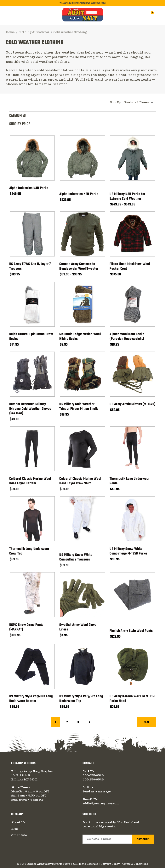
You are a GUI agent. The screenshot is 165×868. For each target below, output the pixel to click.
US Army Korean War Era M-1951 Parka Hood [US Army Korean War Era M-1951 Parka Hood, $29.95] (132, 699)
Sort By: (116, 102)
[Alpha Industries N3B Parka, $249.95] (32, 158)
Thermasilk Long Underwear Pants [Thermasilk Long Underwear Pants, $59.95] (130, 481)
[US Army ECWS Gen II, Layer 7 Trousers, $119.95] (32, 234)
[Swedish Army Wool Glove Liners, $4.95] (82, 595)
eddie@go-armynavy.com (101, 804)
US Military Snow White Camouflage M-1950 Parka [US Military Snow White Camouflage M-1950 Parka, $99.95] (128, 551)
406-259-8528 (93, 780)
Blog (14, 829)
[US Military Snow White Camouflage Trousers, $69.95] (82, 519)
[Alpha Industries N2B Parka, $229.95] (82, 158)
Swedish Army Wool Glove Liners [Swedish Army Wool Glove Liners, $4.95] (78, 627)
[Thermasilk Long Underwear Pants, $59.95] (133, 449)
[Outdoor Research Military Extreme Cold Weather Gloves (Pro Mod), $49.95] (32, 374)
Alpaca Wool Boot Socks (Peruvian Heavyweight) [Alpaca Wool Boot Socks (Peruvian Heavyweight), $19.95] (127, 337)
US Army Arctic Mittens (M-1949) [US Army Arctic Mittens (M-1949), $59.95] (132, 404)
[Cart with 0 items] (150, 15)
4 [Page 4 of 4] (89, 722)
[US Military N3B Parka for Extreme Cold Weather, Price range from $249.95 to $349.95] (133, 158)
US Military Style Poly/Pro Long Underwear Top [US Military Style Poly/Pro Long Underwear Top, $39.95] (81, 699)
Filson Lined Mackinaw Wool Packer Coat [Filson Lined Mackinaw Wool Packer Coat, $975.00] (130, 267)
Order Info (19, 835)
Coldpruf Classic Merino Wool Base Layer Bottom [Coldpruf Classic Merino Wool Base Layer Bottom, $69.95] (30, 481)
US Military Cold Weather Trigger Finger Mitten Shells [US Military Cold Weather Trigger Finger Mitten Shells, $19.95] (79, 407)
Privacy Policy (110, 864)
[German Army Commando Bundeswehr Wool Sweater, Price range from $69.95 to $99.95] (82, 234)
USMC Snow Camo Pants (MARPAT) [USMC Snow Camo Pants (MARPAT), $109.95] (26, 627)
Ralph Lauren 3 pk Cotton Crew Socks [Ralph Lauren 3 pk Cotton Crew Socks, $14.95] (31, 337)
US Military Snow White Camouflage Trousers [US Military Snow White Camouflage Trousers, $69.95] (76, 557)
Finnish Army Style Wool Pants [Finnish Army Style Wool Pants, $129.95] (131, 631)
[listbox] (140, 103)
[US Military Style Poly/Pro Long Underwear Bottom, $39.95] (32, 666)
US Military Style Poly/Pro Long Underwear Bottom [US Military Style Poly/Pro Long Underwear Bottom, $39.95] (31, 699)
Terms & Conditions (135, 864)
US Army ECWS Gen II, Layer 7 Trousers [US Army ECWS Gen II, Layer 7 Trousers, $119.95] (30, 267)
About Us (18, 823)
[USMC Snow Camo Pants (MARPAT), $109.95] (32, 595)
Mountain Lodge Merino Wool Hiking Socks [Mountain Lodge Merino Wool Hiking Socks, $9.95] (80, 337)
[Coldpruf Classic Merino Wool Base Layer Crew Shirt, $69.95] (82, 449)
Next (146, 722)
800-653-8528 (93, 776)
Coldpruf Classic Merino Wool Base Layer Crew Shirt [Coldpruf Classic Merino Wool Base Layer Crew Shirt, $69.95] (80, 481)
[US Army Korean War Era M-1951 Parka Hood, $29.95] (133, 666)
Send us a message (97, 792)
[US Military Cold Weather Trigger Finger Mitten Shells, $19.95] (82, 374)
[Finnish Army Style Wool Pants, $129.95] (133, 595)
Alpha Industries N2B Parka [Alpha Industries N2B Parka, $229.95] (79, 194)
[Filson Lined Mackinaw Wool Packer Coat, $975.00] (133, 234)
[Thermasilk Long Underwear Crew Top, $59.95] (32, 519)
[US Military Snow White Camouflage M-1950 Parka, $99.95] (133, 519)
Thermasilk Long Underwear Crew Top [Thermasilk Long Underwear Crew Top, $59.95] (29, 551)
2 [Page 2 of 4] (67, 722)
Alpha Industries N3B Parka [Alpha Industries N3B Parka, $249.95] (29, 188)
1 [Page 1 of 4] (55, 722)
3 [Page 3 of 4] (78, 722)
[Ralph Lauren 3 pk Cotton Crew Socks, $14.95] (32, 304)
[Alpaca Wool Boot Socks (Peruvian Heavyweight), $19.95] (133, 304)
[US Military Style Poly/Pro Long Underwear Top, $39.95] (82, 666)
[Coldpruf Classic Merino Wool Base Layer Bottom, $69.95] (32, 449)
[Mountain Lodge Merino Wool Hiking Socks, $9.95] (82, 304)
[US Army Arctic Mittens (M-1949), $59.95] (133, 374)
